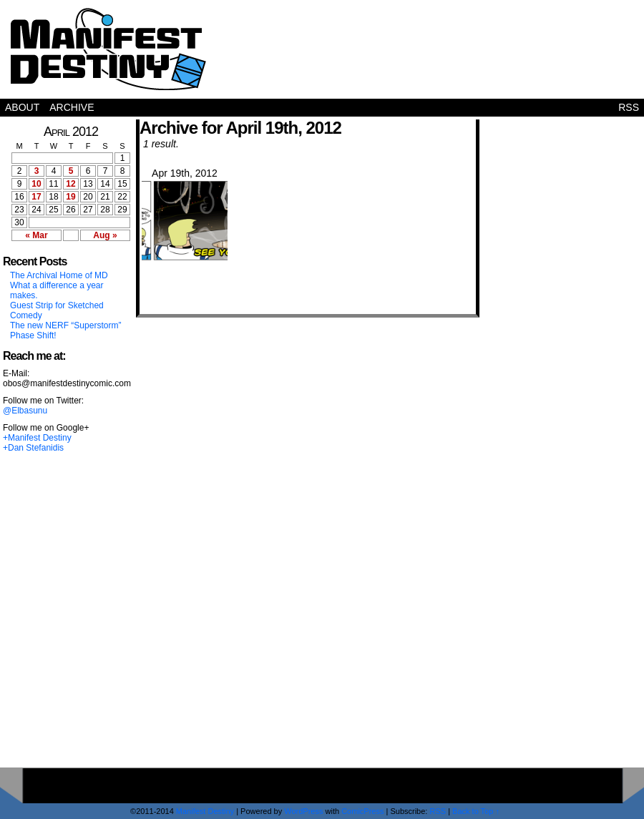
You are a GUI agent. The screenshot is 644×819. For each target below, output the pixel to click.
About (22, 107)
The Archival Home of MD (59, 275)
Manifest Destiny (108, 49)
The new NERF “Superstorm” (65, 325)
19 (70, 197)
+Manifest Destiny (37, 438)
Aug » (105, 235)
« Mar (36, 235)
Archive (72, 107)
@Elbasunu (25, 411)
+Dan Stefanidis (33, 448)
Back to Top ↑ (476, 811)
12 (70, 184)
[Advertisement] (580, 541)
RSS (629, 107)
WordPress (303, 811)
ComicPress (362, 811)
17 (36, 197)
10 (36, 184)
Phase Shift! (33, 335)
